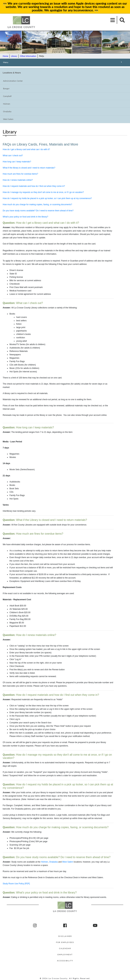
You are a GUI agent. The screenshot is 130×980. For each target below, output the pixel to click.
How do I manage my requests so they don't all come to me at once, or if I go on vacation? (43, 192)
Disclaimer (65, 936)
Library (14, 56)
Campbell (7, 96)
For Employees (65, 942)
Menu (63, 63)
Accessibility (65, 961)
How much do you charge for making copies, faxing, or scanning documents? (37, 204)
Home (5, 56)
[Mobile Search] (121, 20)
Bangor (6, 88)
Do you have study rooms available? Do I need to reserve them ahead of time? (38, 211)
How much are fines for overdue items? (20, 174)
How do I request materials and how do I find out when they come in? (34, 186)
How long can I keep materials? (17, 162)
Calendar (65, 948)
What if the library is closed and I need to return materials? (29, 168)
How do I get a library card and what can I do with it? (26, 149)
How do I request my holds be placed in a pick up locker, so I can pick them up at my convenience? (47, 198)
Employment (65, 955)
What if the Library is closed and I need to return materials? (45, 520)
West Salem (8, 119)
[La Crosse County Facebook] (65, 926)
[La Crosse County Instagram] (35, 926)
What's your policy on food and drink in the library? (25, 217)
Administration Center (13, 81)
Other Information (28, 56)
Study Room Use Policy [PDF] (16, 884)
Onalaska (7, 111)
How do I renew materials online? (18, 180)
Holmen (7, 104)
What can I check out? (13, 156)
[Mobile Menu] (113, 20)
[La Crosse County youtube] (95, 926)
